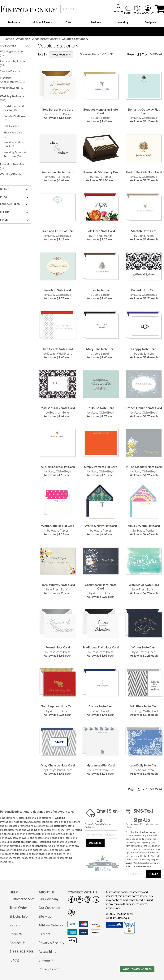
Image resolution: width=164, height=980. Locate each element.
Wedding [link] (22, 39)
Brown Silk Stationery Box (101, 172)
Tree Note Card (101, 290)
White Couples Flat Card (58, 526)
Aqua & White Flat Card (144, 526)
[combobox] (87, 9)
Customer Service (22, 899)
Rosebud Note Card (58, 290)
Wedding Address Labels (14, 144)
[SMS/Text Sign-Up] (136, 874)
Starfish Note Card (144, 231)
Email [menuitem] (128, 13)
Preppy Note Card (144, 349)
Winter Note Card (144, 647)
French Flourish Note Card (144, 408)
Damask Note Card (144, 290)
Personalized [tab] (10, 204)
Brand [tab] (5, 189)
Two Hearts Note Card (58, 349)
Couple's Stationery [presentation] (75, 39)
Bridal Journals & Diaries (14, 108)
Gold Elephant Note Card (58, 706)
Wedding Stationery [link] (45, 39)
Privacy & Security (52, 943)
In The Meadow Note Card (144, 467)
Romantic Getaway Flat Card (144, 111)
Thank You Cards (14, 134)
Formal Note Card (58, 647)
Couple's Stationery (15, 118)
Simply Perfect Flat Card (101, 467)
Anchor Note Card (101, 706)
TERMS (135, 866)
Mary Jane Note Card (101, 349)
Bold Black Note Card (144, 706)
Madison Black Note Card (58, 408)
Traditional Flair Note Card (101, 647)
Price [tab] (4, 197)
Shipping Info (19, 916)
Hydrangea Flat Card (101, 765)
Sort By (42, 54)
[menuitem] (14, 22)
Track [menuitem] (137, 13)
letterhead (45, 842)
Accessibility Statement (47, 956)
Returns (15, 925)
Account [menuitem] (148, 13)
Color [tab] (4, 212)
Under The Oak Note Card (144, 172)
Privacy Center (49, 969)
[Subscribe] (95, 843)
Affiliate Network (51, 925)
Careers (44, 934)
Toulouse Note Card (101, 408)
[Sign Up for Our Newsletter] (101, 835)
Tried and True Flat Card (58, 231)
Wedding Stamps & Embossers (15, 154)
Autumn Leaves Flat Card (58, 467)
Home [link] (8, 39)
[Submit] (154, 874)
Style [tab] (4, 220)
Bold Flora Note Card (101, 231)
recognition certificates (24, 842)
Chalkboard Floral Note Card (101, 586)
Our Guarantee (49, 908)
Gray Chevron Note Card (58, 765)
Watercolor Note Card (144, 585)
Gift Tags (14, 126)
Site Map (45, 916)
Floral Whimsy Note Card (58, 585)
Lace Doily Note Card (144, 765)
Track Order (18, 908)
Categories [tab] (8, 45)
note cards (20, 822)
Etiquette (16, 934)
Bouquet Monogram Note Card (101, 111)
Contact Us (17, 943)
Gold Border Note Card (58, 109)
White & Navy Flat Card (101, 526)
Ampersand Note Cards (58, 172)
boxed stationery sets (58, 826)
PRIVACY (146, 866)
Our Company (49, 899)
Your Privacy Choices (137, 969)
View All (157, 54)
